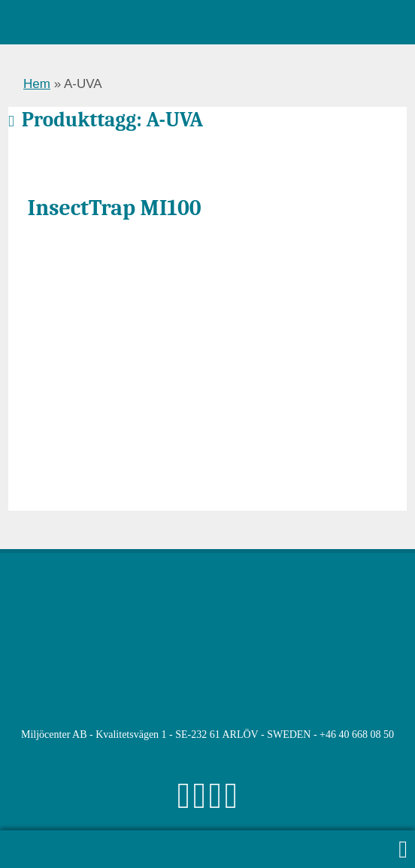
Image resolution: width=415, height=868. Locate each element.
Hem (37, 84)
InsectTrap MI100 (115, 208)
